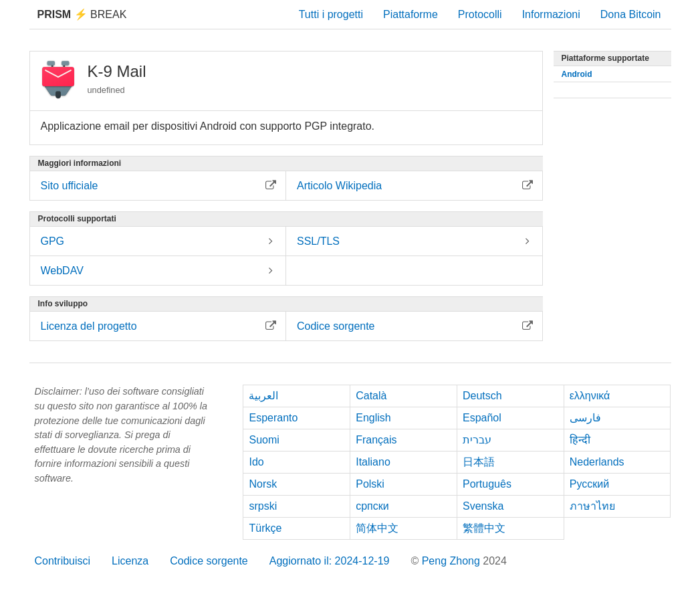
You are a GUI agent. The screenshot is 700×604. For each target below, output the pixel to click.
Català (371, 396)
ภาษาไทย (592, 506)
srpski (263, 506)
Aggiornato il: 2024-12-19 (330, 561)
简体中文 (377, 528)
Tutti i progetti (331, 14)
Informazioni (551, 14)
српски (372, 506)
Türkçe (265, 528)
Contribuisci (63, 561)
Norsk (263, 484)
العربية (263, 396)
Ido (256, 462)
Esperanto (273, 418)
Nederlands (597, 462)
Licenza (130, 561)
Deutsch (482, 396)
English (373, 418)
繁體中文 (484, 528)
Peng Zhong (453, 561)
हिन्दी (580, 440)
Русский (589, 484)
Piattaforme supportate (605, 58)
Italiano (373, 462)
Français (376, 440)
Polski (370, 484)
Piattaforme (411, 14)
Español (482, 418)
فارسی (585, 418)
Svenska (483, 506)
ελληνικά (590, 396)
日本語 (479, 462)
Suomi (264, 440)
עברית (477, 440)
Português (487, 484)
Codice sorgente (209, 561)
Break (82, 14)
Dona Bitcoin (631, 14)
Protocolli (480, 14)
